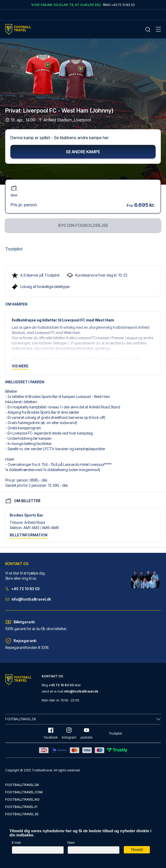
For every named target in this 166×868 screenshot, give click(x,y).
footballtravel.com (24, 792)
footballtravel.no (22, 799)
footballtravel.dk (22, 785)
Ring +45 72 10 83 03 (119, 5)
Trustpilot (14, 249)
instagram (69, 733)
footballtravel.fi (21, 807)
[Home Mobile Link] (18, 29)
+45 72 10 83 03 (22, 589)
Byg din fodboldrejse (83, 225)
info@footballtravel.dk (28, 599)
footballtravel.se (22, 814)
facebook (51, 733)
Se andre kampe (83, 152)
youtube (86, 733)
